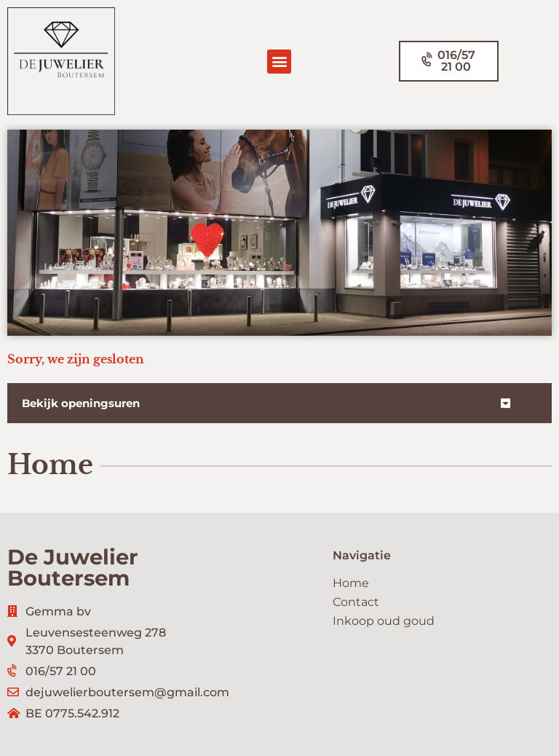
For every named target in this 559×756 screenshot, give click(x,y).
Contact (356, 602)
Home (351, 583)
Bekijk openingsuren (81, 403)
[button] (279, 62)
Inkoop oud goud (384, 621)
